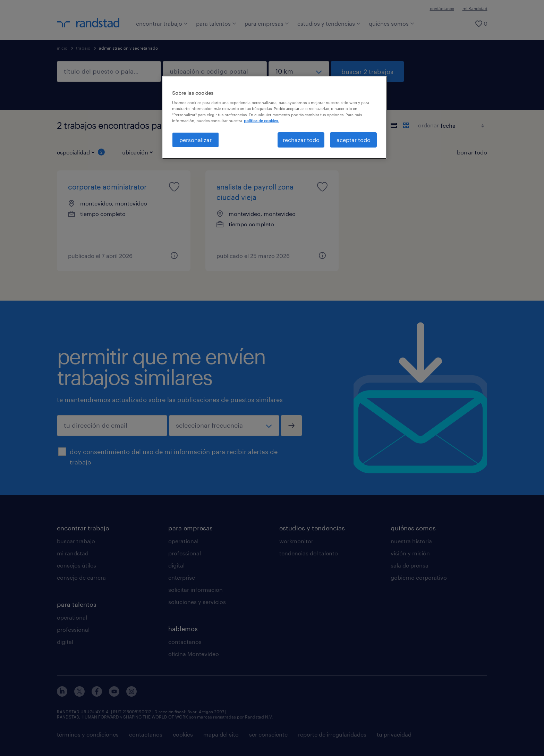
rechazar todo (301, 140)
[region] (274, 117)
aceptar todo (354, 140)
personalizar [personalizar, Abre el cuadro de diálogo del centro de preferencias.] (195, 140)
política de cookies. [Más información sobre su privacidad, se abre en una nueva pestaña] (261, 121)
